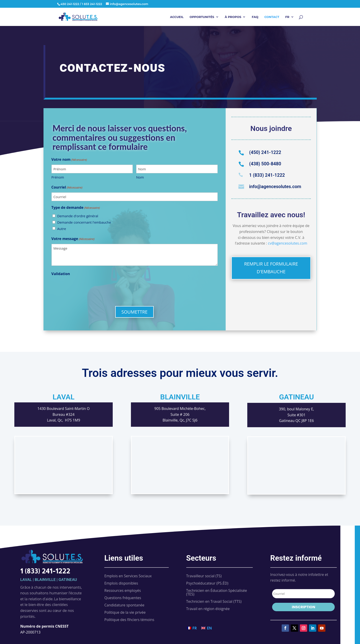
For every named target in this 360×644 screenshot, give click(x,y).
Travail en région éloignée (208, 609)
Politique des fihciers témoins (129, 620)
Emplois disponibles (121, 583)
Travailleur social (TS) (204, 576)
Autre (62, 229)
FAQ (255, 17)
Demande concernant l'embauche (84, 222)
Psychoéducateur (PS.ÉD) (207, 583)
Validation (61, 274)
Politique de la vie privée (125, 612)
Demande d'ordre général (78, 216)
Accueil (177, 17)
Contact (272, 17)
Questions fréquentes (123, 598)
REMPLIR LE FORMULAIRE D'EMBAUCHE (271, 268)
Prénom (58, 177)
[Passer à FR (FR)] (192, 628)
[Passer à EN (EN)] (207, 628)
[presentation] (86, 288)
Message (135, 255)
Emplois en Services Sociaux (128, 576)
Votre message (73, 239)
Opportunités (202, 17)
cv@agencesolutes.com (287, 243)
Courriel (67, 188)
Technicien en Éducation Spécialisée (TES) (217, 592)
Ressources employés (123, 590)
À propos (233, 17)
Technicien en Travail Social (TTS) (214, 601)
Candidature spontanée (124, 605)
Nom (140, 177)
